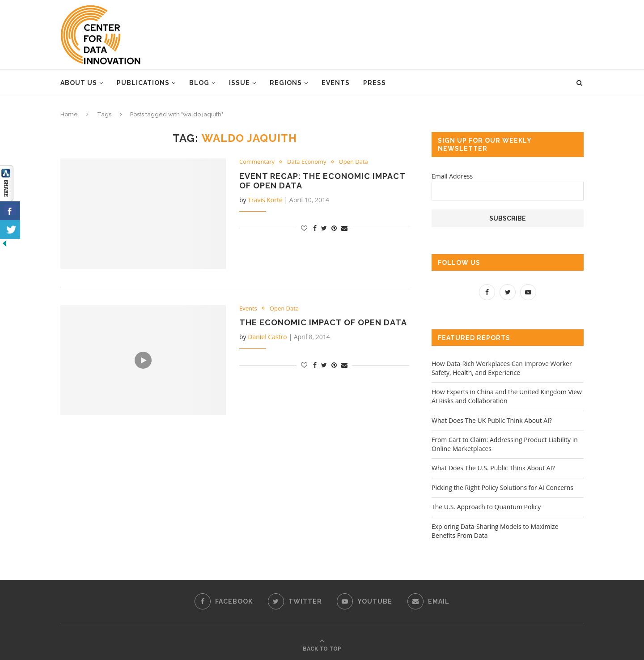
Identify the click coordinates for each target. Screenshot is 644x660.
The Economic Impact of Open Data (323, 322)
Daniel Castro (267, 337)
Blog (199, 83)
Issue (239, 83)
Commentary (257, 162)
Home (69, 114)
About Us (79, 83)
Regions (286, 83)
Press (375, 83)
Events (336, 83)
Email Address (452, 176)
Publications (143, 83)
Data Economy (307, 162)
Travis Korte (265, 200)
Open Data (354, 162)
